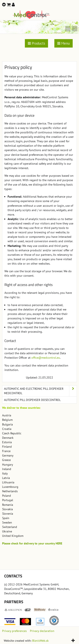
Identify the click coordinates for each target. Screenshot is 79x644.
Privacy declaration (42, 631)
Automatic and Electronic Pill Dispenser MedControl (40, 391)
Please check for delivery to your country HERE (32, 543)
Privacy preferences (14, 631)
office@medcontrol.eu (46, 358)
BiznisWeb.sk (40, 641)
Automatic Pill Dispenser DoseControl (32, 400)
